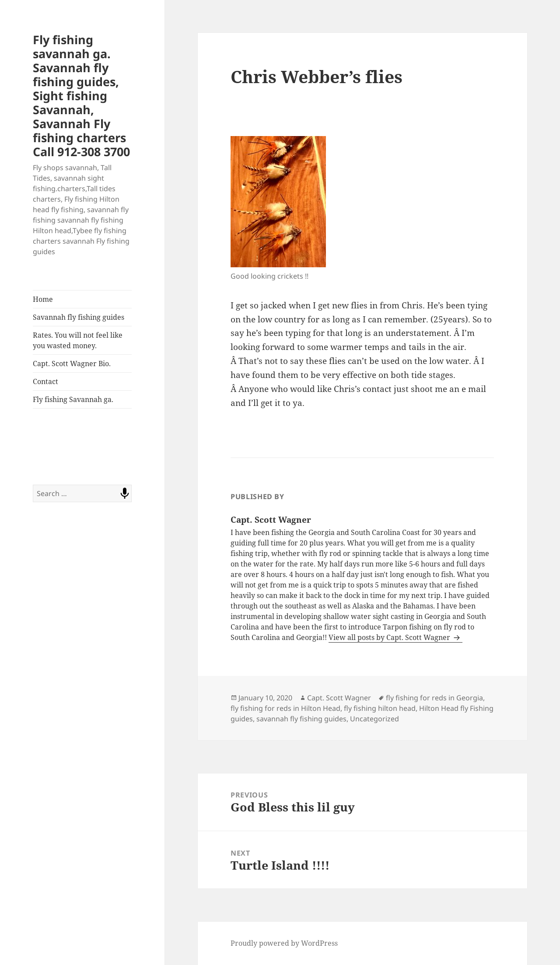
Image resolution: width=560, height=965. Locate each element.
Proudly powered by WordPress (284, 943)
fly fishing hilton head (380, 708)
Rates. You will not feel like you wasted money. (78, 340)
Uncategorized (374, 719)
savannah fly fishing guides (301, 719)
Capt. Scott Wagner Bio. (72, 364)
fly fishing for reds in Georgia (434, 698)
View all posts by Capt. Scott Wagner (390, 637)
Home (43, 299)
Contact (45, 381)
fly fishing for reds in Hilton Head (285, 708)
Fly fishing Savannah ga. (73, 399)
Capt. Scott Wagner (339, 698)
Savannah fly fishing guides (79, 317)
